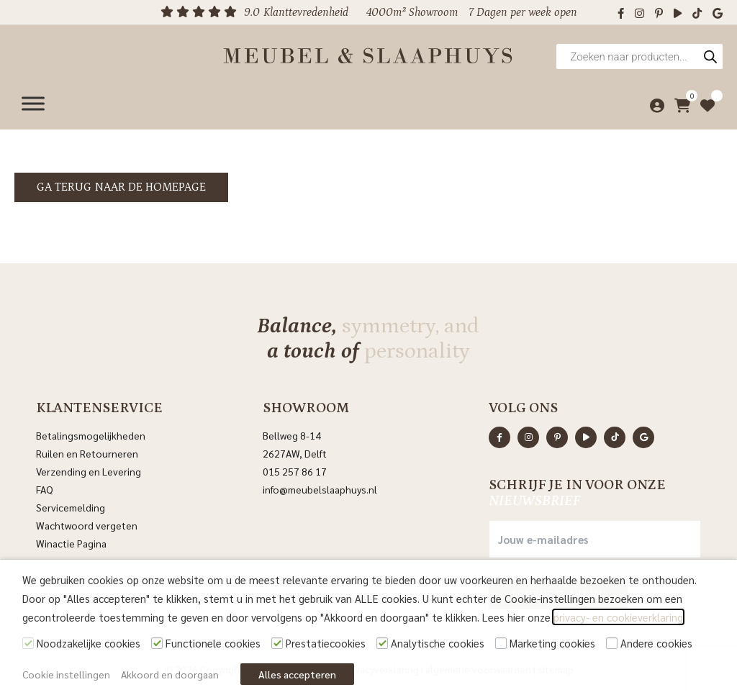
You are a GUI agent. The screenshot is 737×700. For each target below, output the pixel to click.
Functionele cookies (213, 643)
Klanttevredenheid (306, 12)
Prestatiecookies (326, 643)
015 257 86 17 (295, 471)
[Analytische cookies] (382, 643)
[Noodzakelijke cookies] (28, 643)
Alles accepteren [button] (297, 674)
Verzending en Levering (89, 471)
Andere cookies (656, 643)
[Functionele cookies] (157, 643)
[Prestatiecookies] (277, 643)
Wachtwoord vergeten (87, 525)
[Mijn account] (654, 103)
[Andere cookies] (612, 643)
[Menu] (33, 103)
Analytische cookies (438, 643)
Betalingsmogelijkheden (91, 435)
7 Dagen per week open (523, 12)
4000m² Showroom (412, 12)
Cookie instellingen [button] (66, 674)
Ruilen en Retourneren (87, 453)
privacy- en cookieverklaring (618, 617)
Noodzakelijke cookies (89, 643)
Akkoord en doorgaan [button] (170, 674)
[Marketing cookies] (501, 643)
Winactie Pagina (72, 543)
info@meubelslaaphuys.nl (320, 489)
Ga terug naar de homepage (121, 187)
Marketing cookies (552, 643)
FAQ (45, 489)
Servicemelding (71, 507)
